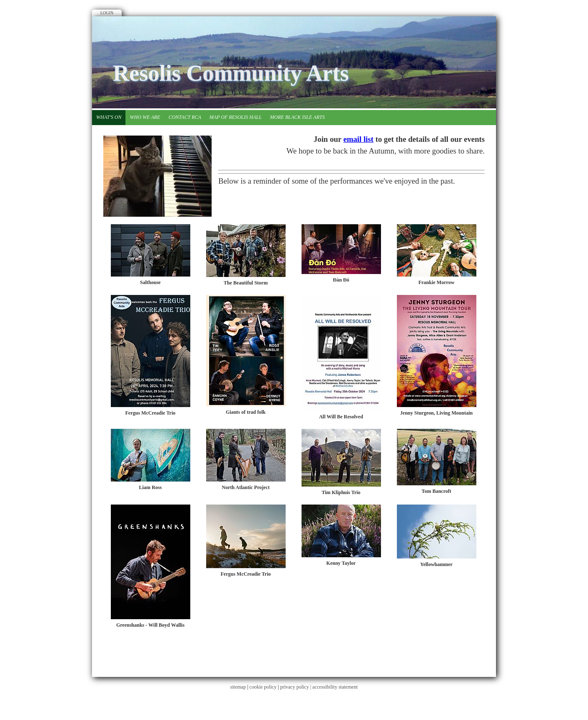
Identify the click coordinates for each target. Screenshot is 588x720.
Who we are (145, 117)
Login (107, 13)
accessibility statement (335, 687)
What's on (109, 117)
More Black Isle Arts (298, 117)
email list (358, 139)
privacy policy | (296, 687)
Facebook (477, 36)
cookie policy (263, 687)
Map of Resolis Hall (236, 117)
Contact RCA (185, 117)
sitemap (238, 687)
